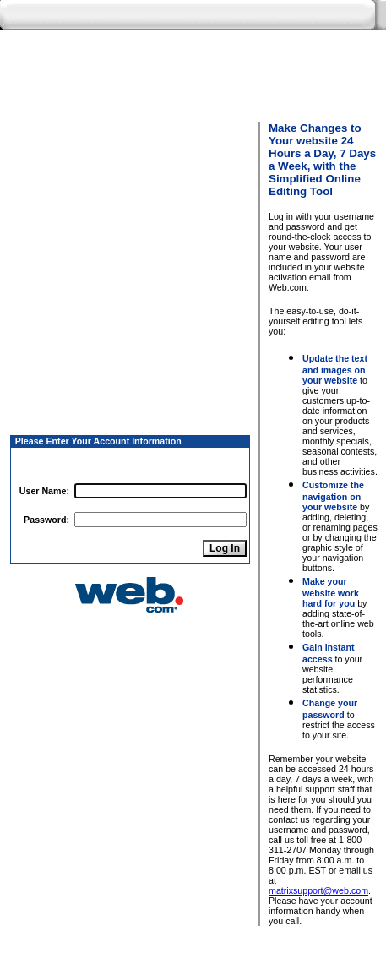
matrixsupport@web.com (318, 890)
